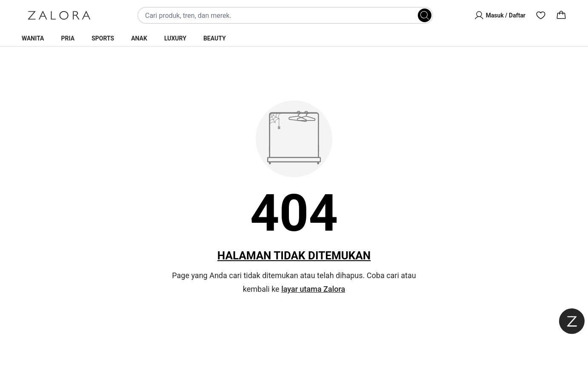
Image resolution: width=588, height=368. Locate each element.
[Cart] (561, 15)
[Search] (425, 15)
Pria (68, 38)
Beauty (215, 38)
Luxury (175, 38)
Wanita (33, 38)
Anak (139, 38)
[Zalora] (59, 15)
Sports (103, 38)
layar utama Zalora (313, 289)
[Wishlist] (541, 15)
